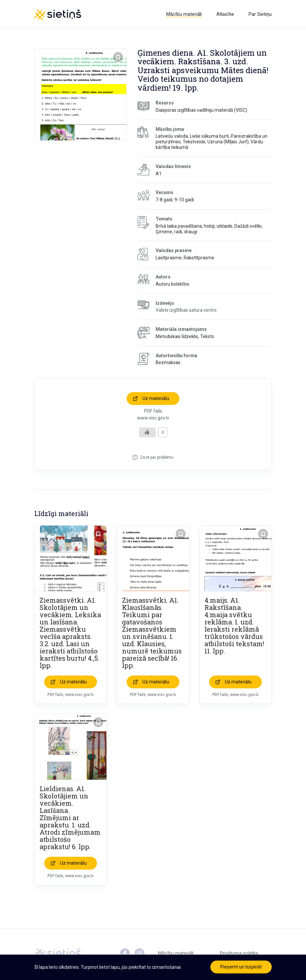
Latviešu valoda (172, 136)
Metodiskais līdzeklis (177, 336)
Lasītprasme (169, 258)
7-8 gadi (164, 200)
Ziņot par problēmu (157, 457)
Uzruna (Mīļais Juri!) (228, 142)
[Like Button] (147, 432)
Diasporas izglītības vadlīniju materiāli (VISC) (201, 110)
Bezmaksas (168, 362)
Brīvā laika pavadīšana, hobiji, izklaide (194, 226)
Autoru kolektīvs (172, 284)
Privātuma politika (239, 953)
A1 (159, 174)
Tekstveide (194, 142)
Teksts (207, 336)
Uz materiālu (156, 398)
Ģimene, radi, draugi (176, 232)
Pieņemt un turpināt (241, 967)
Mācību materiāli (184, 14)
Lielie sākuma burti (209, 136)
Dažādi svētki (248, 226)
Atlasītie (225, 14)
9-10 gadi (184, 200)
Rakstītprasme (199, 258)
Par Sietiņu (260, 14)
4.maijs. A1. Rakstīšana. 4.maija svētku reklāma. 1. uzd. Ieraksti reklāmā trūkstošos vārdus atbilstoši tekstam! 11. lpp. (234, 625)
